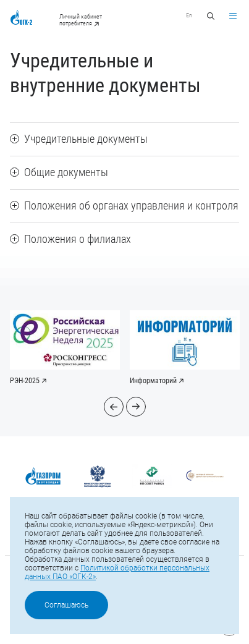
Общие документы (59, 172)
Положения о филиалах (70, 239)
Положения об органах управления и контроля (124, 205)
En (189, 15)
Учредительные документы (79, 139)
